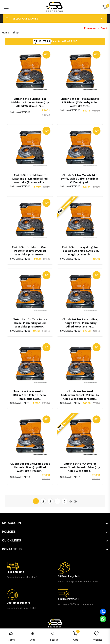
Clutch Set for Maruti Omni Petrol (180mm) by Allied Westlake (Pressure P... (30, 251)
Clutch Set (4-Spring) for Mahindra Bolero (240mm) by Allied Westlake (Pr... (30, 102)
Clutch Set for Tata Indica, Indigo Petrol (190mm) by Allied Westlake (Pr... (80, 323)
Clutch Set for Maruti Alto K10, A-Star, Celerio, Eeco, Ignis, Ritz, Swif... (30, 395)
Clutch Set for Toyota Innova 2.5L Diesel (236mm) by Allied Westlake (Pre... (80, 102)
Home (5, 33)
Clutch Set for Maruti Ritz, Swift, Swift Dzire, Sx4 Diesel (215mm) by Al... (80, 179)
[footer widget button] (55, 523)
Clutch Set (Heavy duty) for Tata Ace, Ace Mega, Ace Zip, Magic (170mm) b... (80, 251)
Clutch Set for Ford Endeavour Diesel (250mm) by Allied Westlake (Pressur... (80, 395)
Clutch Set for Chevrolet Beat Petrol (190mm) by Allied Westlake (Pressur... (30, 467)
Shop (16, 33)
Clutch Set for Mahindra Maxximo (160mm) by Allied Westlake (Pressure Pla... (30, 179)
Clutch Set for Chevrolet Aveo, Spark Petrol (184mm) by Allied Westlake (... (80, 467)
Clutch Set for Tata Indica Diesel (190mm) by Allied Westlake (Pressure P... (30, 323)
